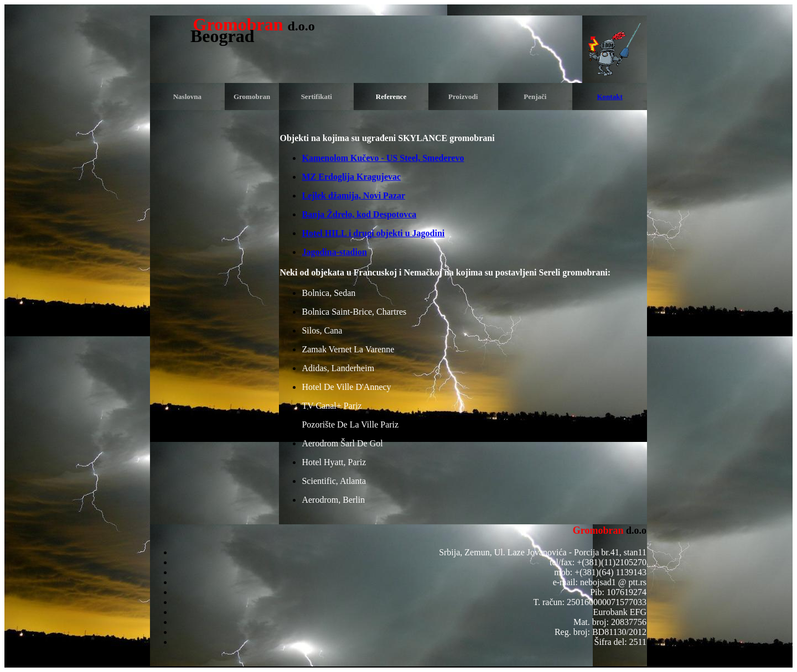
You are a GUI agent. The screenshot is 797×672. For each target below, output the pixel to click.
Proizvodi (463, 97)
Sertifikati (317, 97)
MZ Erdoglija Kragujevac (351, 177)
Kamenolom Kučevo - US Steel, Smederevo (383, 158)
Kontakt (610, 97)
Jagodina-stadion (334, 252)
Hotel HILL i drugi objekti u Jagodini (373, 233)
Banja (359, 214)
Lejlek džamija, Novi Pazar (353, 196)
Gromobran (252, 97)
